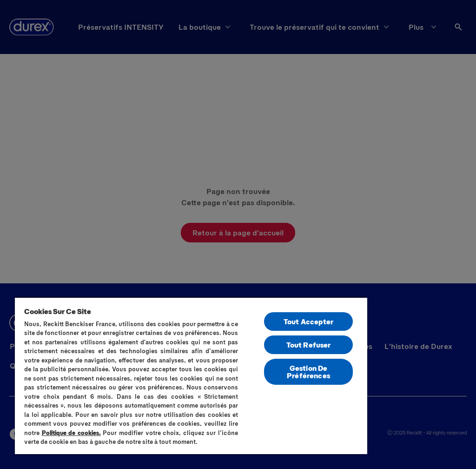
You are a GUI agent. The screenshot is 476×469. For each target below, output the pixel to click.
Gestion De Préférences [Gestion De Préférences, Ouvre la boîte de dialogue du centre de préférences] (308, 372)
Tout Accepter (308, 321)
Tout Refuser (309, 345)
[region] (191, 375)
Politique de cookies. (71, 433)
